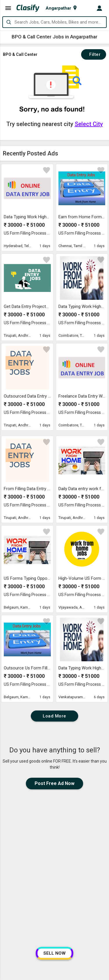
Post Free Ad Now (54, 783)
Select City (89, 124)
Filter (94, 54)
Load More (54, 716)
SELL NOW (54, 953)
